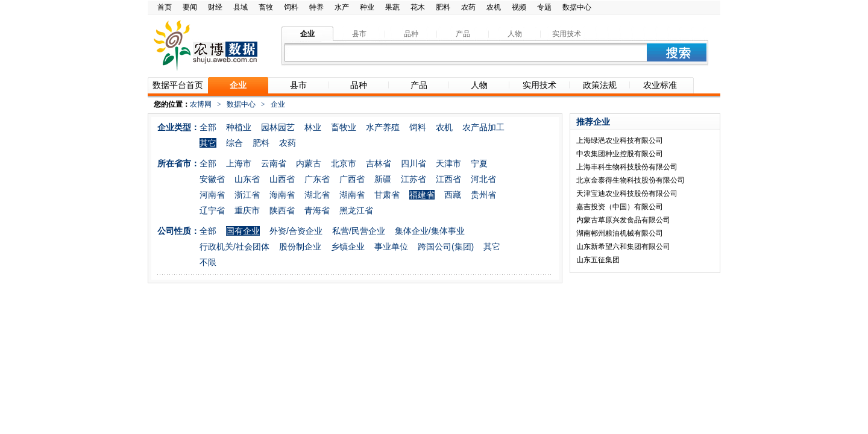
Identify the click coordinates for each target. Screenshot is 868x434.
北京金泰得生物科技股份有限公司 (631, 180)
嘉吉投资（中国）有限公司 (620, 207)
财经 (215, 7)
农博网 (201, 104)
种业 (367, 7)
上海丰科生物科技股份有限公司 (627, 167)
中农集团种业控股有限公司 (620, 154)
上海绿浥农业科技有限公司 (620, 140)
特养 (316, 7)
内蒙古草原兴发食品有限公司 (623, 220)
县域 (241, 7)
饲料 (291, 7)
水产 (342, 7)
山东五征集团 (598, 260)
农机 (494, 7)
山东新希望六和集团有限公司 (623, 247)
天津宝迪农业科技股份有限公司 (627, 193)
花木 (418, 7)
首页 (165, 7)
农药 (468, 7)
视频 (519, 7)
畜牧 (266, 7)
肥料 (443, 7)
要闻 (190, 7)
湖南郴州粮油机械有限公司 (620, 233)
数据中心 (577, 7)
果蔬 (392, 7)
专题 (544, 7)
